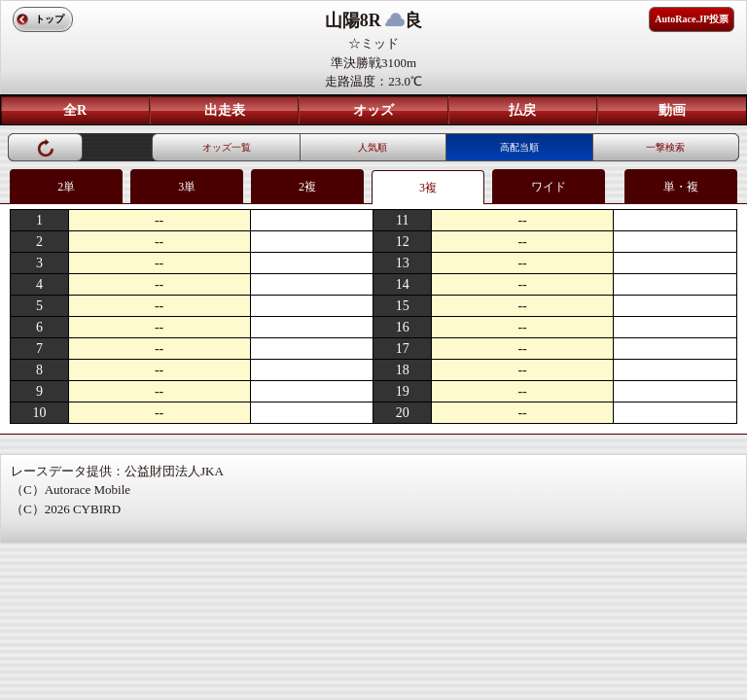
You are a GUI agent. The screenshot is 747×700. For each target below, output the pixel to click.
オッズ (373, 110)
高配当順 (519, 147)
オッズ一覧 (227, 147)
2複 (307, 187)
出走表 (225, 110)
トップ (50, 19)
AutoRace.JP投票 (692, 19)
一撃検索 (665, 147)
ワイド (549, 187)
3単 (187, 187)
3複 (428, 188)
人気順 (373, 147)
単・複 (681, 187)
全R (75, 110)
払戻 (522, 110)
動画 (672, 110)
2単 (66, 187)
